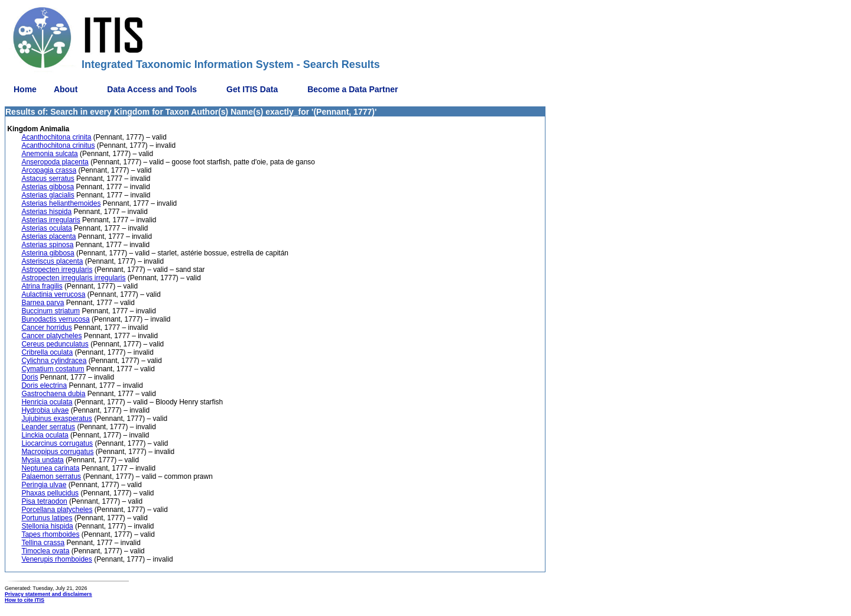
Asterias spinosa (47, 245)
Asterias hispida (46, 212)
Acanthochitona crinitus (58, 145)
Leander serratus (48, 427)
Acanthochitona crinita (56, 137)
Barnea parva (43, 303)
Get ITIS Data (252, 89)
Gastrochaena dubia (53, 394)
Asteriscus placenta (52, 261)
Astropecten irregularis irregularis (73, 278)
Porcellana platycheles (57, 510)
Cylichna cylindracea (54, 361)
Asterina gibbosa (48, 253)
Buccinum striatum (51, 311)
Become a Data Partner (353, 89)
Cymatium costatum (53, 369)
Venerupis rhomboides (56, 559)
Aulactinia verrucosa (53, 294)
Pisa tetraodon (44, 501)
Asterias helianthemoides (61, 203)
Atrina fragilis (42, 286)
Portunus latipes (47, 518)
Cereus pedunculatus (55, 344)
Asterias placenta (48, 236)
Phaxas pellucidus (50, 493)
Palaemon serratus (51, 476)
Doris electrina (44, 385)
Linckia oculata (45, 435)
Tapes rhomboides (50, 534)
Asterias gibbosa (48, 187)
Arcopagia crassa (49, 170)
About (66, 89)
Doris (30, 377)
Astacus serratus (48, 179)
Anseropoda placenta (55, 162)
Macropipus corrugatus (57, 452)
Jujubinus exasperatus (56, 419)
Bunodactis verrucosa (55, 319)
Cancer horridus (46, 328)
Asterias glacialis (48, 195)
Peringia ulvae (44, 485)
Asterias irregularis (51, 220)
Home (25, 89)
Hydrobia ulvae (45, 410)
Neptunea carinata (50, 468)
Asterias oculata (46, 228)
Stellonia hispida (47, 526)
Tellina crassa (43, 543)
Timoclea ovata (45, 551)
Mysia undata (42, 460)
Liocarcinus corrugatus (57, 443)
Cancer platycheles (51, 336)
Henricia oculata (47, 402)
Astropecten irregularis (57, 270)
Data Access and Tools (152, 89)
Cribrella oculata (47, 352)
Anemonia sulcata (49, 154)
